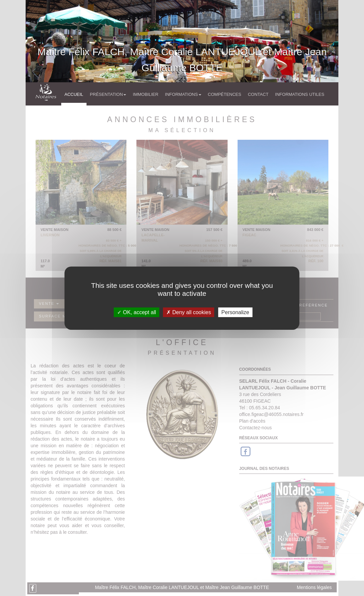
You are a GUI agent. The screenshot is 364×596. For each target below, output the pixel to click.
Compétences (225, 94)
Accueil (74, 94)
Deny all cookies (189, 312)
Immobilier (146, 94)
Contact (258, 94)
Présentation (108, 94)
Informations (183, 94)
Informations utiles (300, 94)
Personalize (235, 312)
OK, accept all (137, 312)
